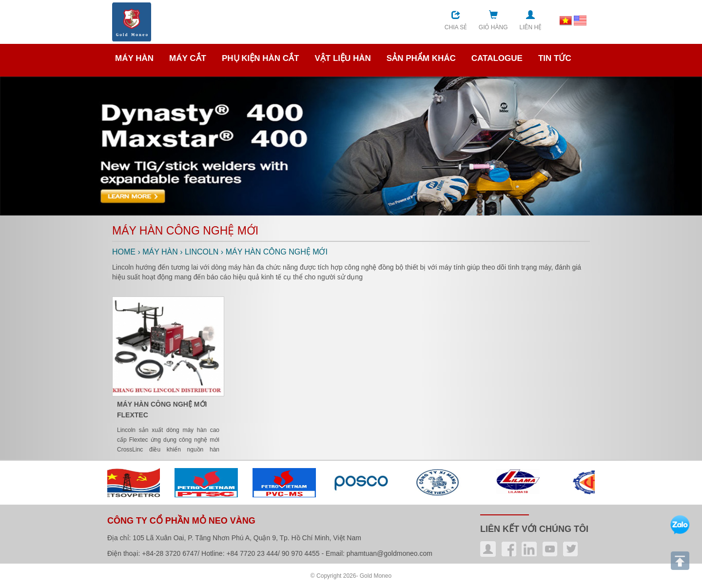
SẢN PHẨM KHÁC (421, 58)
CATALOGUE (497, 58)
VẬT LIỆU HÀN (342, 58)
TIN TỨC (555, 58)
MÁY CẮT (188, 58)
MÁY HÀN (134, 58)
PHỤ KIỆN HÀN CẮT (261, 58)
